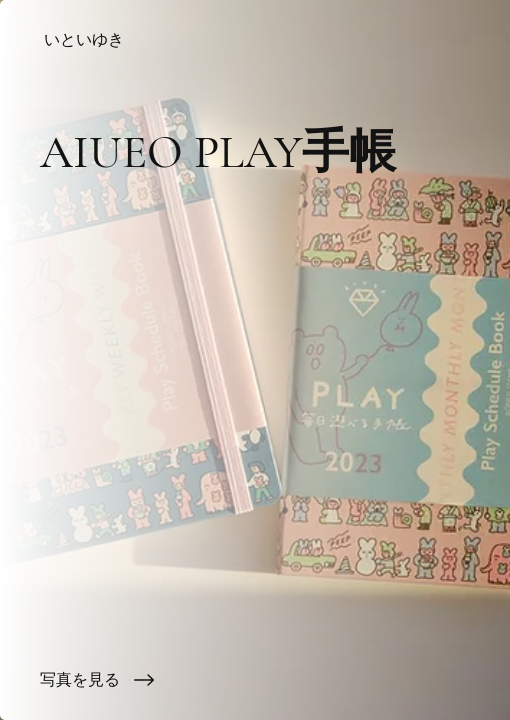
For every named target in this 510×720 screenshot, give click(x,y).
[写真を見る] (255, 680)
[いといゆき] (255, 40)
